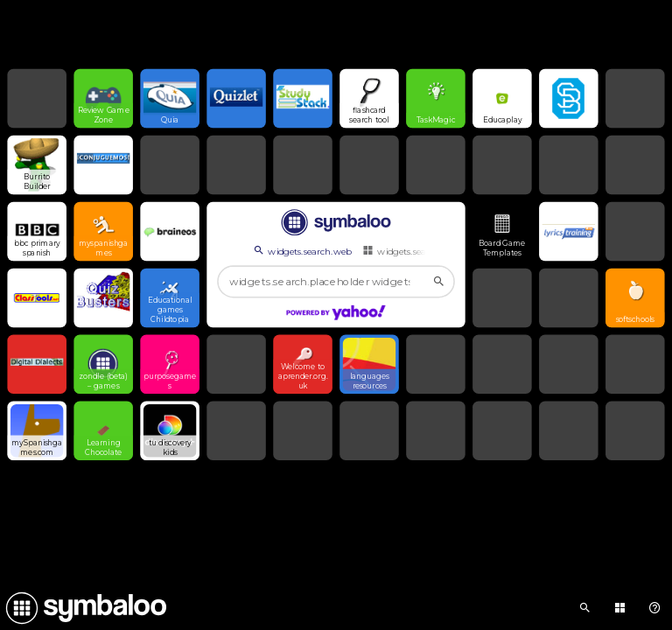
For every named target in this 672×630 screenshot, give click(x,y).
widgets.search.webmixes (423, 251)
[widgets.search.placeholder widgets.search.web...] (336, 282)
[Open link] (103, 99)
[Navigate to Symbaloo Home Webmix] (83, 608)
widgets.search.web (301, 251)
